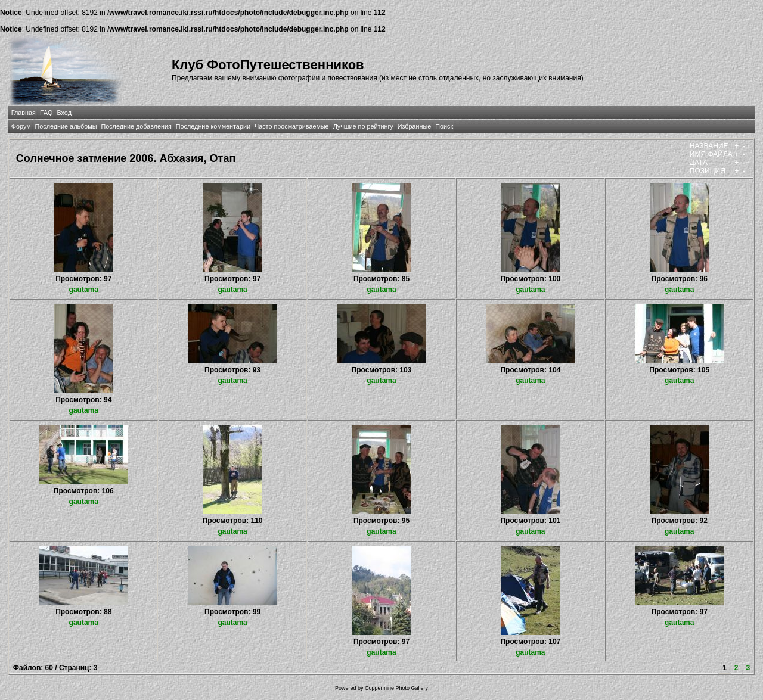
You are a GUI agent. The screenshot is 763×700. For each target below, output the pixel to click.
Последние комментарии (213, 126)
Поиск (444, 126)
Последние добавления (136, 126)
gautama (84, 290)
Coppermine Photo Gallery (396, 688)
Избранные (414, 126)
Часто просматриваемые (292, 126)
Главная (24, 113)
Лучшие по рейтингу (363, 126)
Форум (21, 126)
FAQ (46, 113)
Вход (64, 113)
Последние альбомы (66, 126)
